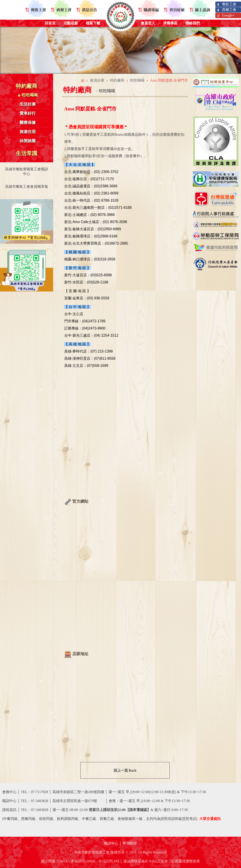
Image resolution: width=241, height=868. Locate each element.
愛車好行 (28, 113)
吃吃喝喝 (28, 95)
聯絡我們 (193, 23)
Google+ (225, 16)
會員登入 (148, 23)
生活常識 (27, 153)
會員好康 (97, 80)
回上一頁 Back (125, 770)
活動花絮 (71, 23)
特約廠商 (27, 86)
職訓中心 (111, 843)
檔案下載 (93, 23)
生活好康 (28, 104)
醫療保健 (28, 122)
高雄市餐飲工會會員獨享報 (27, 187)
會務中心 (9, 792)
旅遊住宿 (28, 132)
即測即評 (130, 843)
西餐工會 (226, 10)
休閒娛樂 (28, 141)
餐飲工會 (226, 4)
